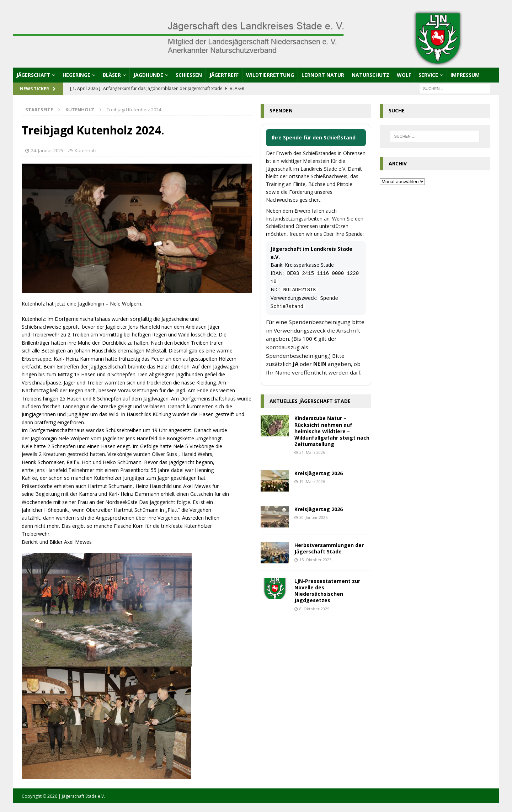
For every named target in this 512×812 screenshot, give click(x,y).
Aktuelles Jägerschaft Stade (310, 401)
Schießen (189, 75)
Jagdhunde (148, 75)
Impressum (465, 75)
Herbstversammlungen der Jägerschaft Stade (329, 548)
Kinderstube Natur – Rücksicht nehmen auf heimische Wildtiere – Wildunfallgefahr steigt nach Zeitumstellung (332, 431)
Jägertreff (224, 75)
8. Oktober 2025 (314, 609)
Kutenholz (86, 150)
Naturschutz (370, 75)
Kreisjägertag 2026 (319, 473)
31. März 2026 (312, 452)
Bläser (112, 75)
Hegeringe (76, 75)
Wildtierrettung (270, 75)
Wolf (404, 75)
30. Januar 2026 (313, 517)
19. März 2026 (312, 481)
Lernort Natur (323, 75)
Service (428, 75)
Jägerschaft (33, 75)
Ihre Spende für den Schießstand (314, 137)
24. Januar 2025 (47, 150)
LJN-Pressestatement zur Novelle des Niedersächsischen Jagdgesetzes (327, 591)
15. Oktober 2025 (315, 560)
